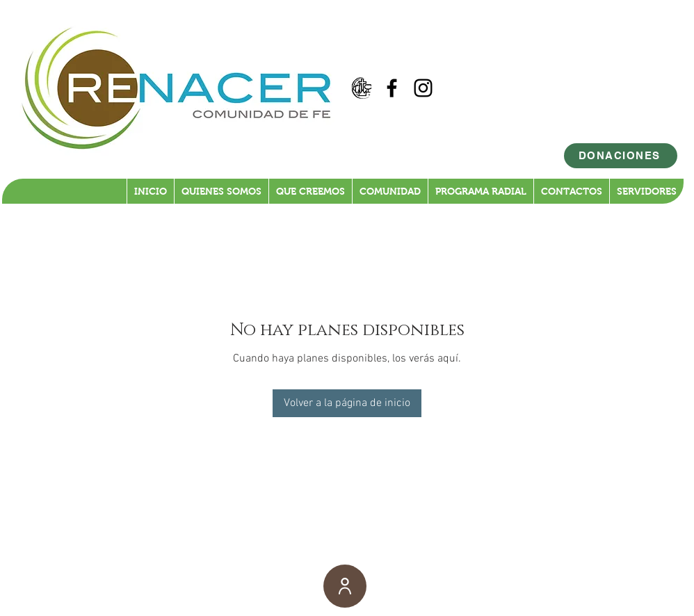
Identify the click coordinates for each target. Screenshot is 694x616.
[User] (345, 586)
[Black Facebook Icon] (392, 88)
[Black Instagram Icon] (423, 88)
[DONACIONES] (621, 156)
